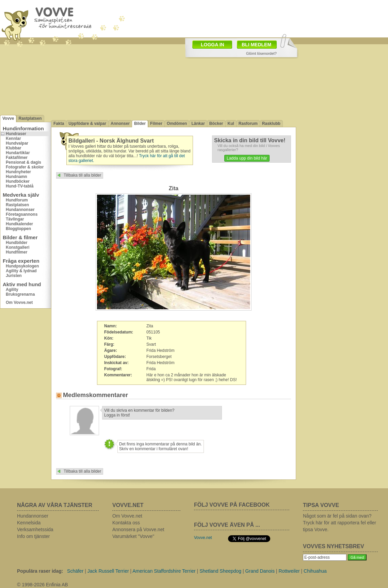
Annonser (120, 124)
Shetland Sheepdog (220, 571)
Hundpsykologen (22, 266)
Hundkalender (19, 224)
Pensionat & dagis (23, 162)
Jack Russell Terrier (108, 571)
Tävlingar (15, 219)
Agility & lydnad (21, 271)
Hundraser (16, 134)
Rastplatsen (30, 118)
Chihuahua (315, 571)
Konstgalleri (18, 247)
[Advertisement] (342, 147)
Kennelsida (29, 523)
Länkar (198, 124)
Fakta (59, 124)
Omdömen (177, 124)
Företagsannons (22, 214)
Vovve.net (203, 538)
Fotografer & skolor (25, 167)
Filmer (156, 124)
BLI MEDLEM (256, 45)
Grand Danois (260, 571)
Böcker (216, 124)
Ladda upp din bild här (247, 158)
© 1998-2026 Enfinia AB (43, 585)
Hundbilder (17, 243)
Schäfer (75, 571)
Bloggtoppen (18, 229)
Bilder (140, 124)
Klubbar (13, 148)
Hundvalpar (17, 143)
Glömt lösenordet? (261, 53)
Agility (12, 290)
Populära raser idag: (40, 571)
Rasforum (248, 124)
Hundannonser (20, 210)
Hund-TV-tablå (20, 186)
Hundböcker (18, 181)
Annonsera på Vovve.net (138, 529)
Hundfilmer (17, 252)
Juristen (14, 276)
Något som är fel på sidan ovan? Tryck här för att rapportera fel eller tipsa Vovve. (339, 523)
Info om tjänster (34, 536)
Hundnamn (17, 177)
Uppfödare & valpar (87, 124)
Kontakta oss (126, 523)
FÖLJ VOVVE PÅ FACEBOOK (232, 505)
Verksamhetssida (35, 529)
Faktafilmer (17, 158)
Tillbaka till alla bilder (82, 175)
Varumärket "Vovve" (133, 536)
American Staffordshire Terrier (164, 571)
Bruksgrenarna (20, 294)
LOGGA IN (213, 45)
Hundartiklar (18, 153)
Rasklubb (271, 124)
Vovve (8, 118)
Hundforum (17, 200)
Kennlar (13, 138)
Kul (231, 124)
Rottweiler (289, 571)
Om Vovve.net (19, 303)
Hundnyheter (18, 172)
